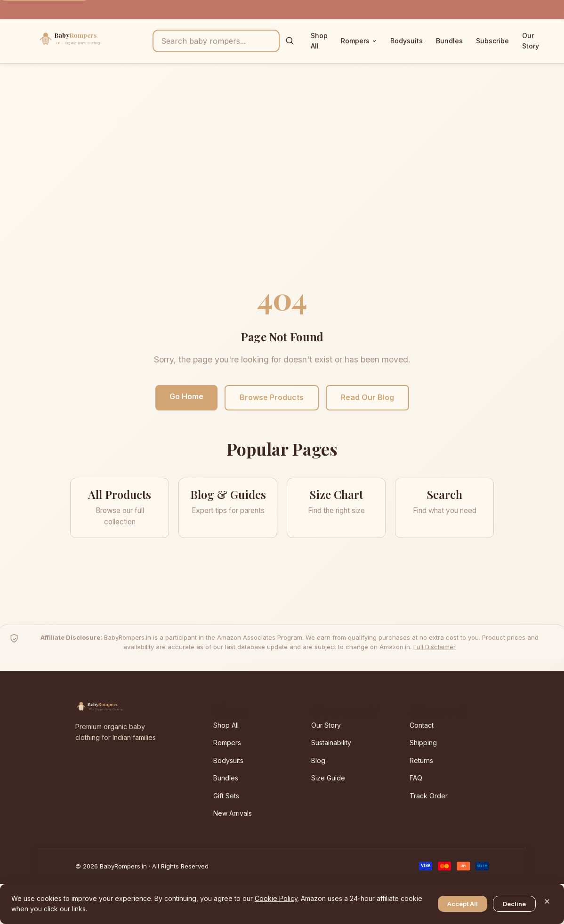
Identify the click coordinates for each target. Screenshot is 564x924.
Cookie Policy (276, 898)
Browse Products (272, 397)
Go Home (186, 396)
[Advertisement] (282, 181)
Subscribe (492, 41)
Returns (421, 760)
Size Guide (328, 778)
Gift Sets (226, 796)
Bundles (449, 41)
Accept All (463, 904)
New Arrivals (233, 813)
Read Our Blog (367, 397)
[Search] (290, 41)
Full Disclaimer (435, 647)
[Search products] (216, 41)
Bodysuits (407, 41)
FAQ (416, 778)
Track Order (429, 796)
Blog (318, 760)
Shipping (423, 743)
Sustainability (331, 743)
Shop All (319, 41)
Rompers (359, 41)
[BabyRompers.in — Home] (89, 41)
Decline (514, 904)
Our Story (531, 41)
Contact (422, 725)
